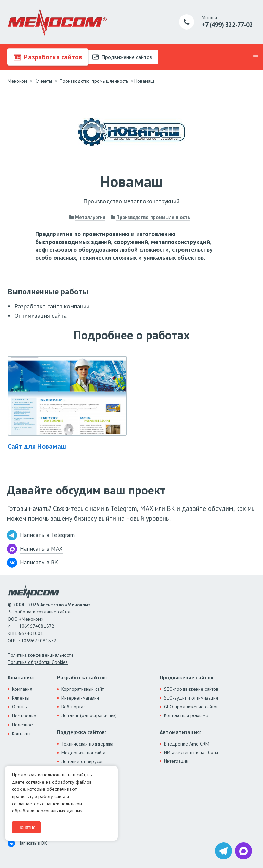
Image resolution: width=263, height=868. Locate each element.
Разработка (48, 57)
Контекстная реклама (186, 715)
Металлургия (90, 217)
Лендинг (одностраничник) (89, 715)
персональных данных (59, 811)
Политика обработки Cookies (38, 662)
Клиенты (21, 698)
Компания (22, 689)
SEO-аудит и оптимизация (191, 698)
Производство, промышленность (153, 217)
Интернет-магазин (80, 698)
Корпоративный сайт (83, 689)
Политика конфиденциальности (40, 655)
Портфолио (24, 716)
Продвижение (122, 57)
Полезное (22, 725)
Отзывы (20, 707)
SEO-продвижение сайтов (191, 689)
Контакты (21, 734)
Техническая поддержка (87, 744)
